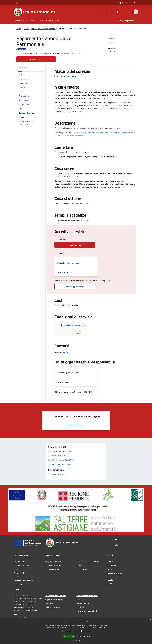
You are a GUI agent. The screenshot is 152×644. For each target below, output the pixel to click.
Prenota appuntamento (75, 287)
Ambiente (80, 565)
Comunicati (112, 565)
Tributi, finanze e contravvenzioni (43, 29)
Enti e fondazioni (20, 573)
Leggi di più (101, 628)
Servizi (26, 29)
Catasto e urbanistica (53, 569)
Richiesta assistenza (52, 607)
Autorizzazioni (82, 569)
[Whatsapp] (117, 12)
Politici (16, 577)
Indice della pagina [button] (25, 68)
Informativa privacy (83, 603)
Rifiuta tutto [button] (83, 636)
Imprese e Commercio (53, 565)
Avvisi (110, 569)
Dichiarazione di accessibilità (87, 611)
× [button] (150, 619)
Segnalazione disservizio (54, 600)
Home (19, 29)
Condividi (113, 39)
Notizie (110, 562)
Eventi (110, 584)
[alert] (76, 631)
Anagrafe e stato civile (53, 562)
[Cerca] (136, 12)
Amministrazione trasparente (87, 596)
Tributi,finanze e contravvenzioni (88, 561)
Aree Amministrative (21, 565)
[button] (76, 641)
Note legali (80, 607)
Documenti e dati (20, 584)
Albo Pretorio (81, 600)
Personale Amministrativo (23, 581)
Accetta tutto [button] (69, 636)
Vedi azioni (113, 43)
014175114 (66, 352)
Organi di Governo (20, 562)
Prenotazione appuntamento (55, 596)
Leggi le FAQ (50, 603)
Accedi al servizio (36, 59)
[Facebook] (111, 12)
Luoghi (110, 580)
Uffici (16, 569)
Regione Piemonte (20, 3)
